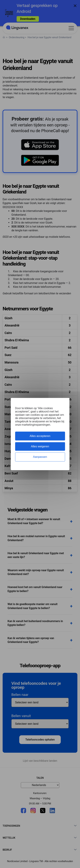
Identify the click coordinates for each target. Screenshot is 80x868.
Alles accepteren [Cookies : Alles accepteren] (40, 436)
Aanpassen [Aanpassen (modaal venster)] (40, 457)
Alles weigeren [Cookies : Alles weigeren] (40, 446)
